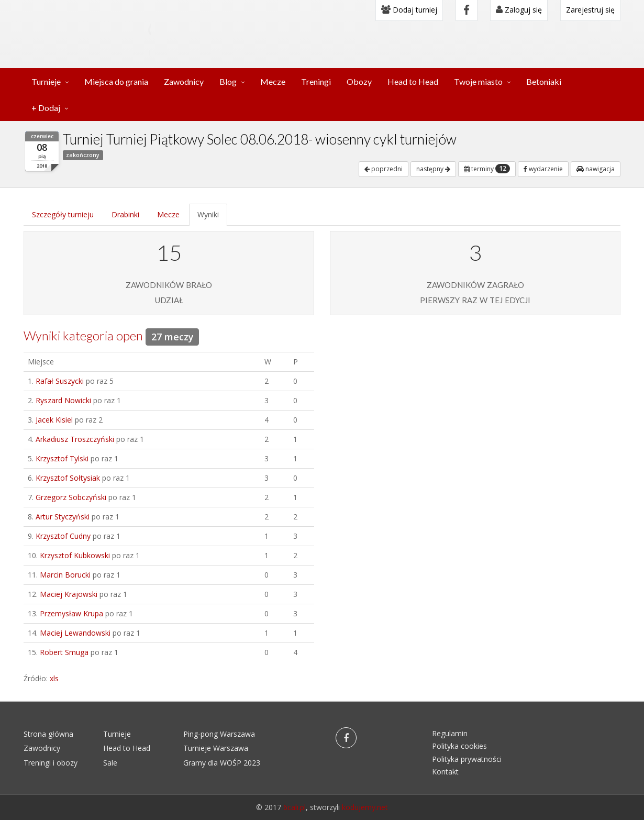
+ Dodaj (46, 108)
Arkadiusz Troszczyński (75, 439)
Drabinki (125, 214)
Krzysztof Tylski (62, 458)
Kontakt (445, 772)
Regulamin (450, 733)
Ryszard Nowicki (63, 400)
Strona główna (48, 734)
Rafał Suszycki (60, 381)
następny (433, 169)
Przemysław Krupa (71, 613)
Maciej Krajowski (69, 594)
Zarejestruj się (590, 10)
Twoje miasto (478, 81)
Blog (228, 81)
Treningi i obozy (51, 763)
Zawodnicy (184, 81)
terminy (487, 169)
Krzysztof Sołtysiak (68, 478)
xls (54, 678)
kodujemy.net (365, 807)
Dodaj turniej (409, 10)
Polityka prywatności (467, 759)
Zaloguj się (519, 10)
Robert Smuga (64, 652)
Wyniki (208, 214)
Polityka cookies (459, 746)
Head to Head (413, 81)
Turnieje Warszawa (216, 748)
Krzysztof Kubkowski (75, 555)
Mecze (273, 81)
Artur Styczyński (63, 517)
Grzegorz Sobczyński (71, 497)
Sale (110, 763)
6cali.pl (295, 807)
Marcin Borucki (65, 575)
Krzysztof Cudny (63, 536)
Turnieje (46, 81)
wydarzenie (543, 169)
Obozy (359, 81)
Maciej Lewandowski (75, 633)
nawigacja (596, 169)
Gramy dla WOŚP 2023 (222, 763)
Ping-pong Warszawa (219, 734)
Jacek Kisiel (54, 420)
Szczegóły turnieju (63, 214)
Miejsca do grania (116, 81)
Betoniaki (544, 81)
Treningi (316, 81)
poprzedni (384, 169)
